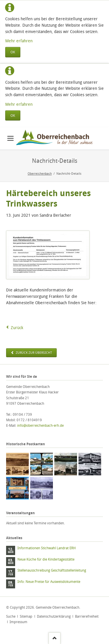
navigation (10, 138)
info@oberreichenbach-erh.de (40, 425)
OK (13, 52)
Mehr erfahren (19, 41)
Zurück (17, 328)
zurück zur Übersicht (33, 353)
